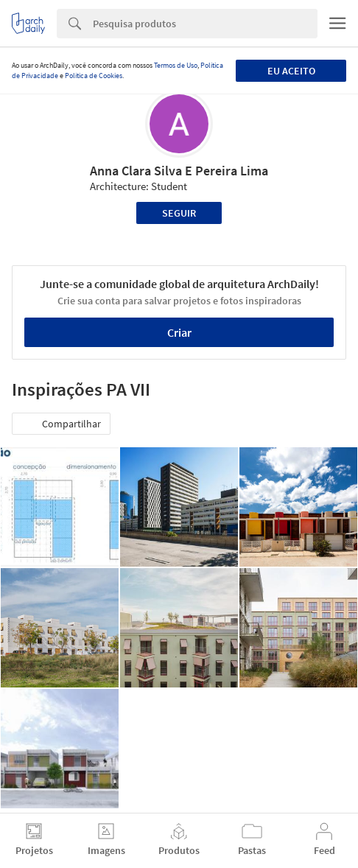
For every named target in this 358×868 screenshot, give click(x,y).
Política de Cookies (94, 76)
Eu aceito (291, 71)
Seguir (179, 213)
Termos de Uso (176, 65)
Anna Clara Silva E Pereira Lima (179, 171)
